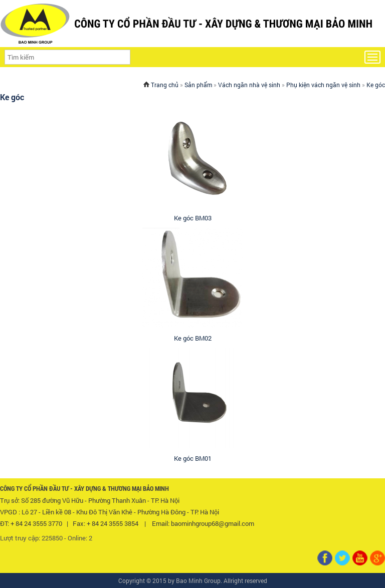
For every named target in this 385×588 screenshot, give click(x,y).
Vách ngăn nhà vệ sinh (249, 85)
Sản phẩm (198, 85)
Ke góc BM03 (193, 218)
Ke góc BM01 (193, 458)
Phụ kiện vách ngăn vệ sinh (323, 85)
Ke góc (376, 85)
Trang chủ (165, 85)
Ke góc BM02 (193, 338)
